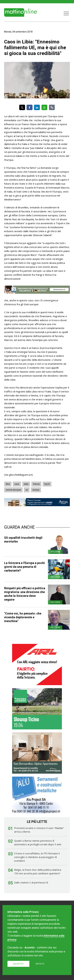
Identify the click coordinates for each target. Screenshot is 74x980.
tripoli (47, 484)
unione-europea (13, 490)
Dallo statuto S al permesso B (31, 882)
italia (26, 484)
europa (36, 490)
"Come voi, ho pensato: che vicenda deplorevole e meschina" (23, 617)
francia (36, 484)
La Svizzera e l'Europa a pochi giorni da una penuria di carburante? (24, 567)
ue (27, 490)
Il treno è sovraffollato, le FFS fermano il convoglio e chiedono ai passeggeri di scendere (37, 857)
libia (8, 484)
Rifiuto (40, 964)
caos (17, 484)
